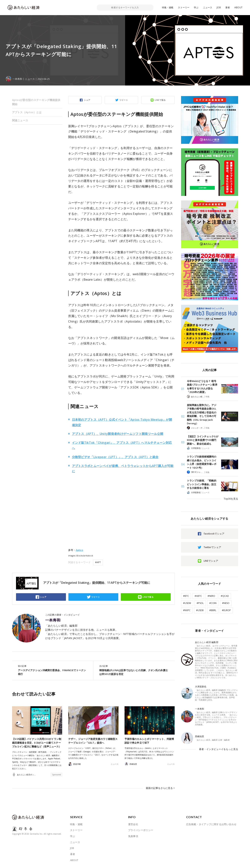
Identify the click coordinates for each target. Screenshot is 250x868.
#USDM (187, 603)
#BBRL (213, 610)
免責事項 (133, 836)
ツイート (124, 100)
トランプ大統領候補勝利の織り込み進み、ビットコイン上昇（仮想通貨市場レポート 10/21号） (202, 462)
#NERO (211, 596)
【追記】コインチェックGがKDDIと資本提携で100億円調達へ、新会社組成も (203, 440)
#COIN (213, 603)
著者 (228, 7)
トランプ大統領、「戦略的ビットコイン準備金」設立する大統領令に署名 (202, 484)
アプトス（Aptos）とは (27, 112)
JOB (219, 7)
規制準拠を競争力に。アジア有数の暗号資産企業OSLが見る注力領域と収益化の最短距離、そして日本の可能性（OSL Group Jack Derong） (202, 414)
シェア (87, 100)
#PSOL (200, 603)
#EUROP (226, 610)
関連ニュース (20, 120)
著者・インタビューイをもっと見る (219, 749)
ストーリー (184, 7)
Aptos (80, 550)
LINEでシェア (211, 561)
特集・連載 (168, 7)
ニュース (208, 7)
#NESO (226, 603)
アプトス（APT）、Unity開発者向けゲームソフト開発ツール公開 (118, 434)
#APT (98, 562)
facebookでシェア (214, 534)
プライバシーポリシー (141, 830)
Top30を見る (231, 499)
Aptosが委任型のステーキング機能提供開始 (36, 102)
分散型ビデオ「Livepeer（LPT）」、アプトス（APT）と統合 (115, 457)
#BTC (186, 596)
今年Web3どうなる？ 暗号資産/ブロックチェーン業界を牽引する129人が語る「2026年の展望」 (202, 387)
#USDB (200, 610)
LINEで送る (160, 100)
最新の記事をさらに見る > (160, 788)
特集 (208, 397)
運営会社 (133, 824)
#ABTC (198, 596)
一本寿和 (53, 620)
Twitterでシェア (212, 547)
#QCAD (225, 596)
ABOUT (238, 7)
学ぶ (196, 7)
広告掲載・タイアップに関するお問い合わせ (211, 824)
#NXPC (187, 610)
